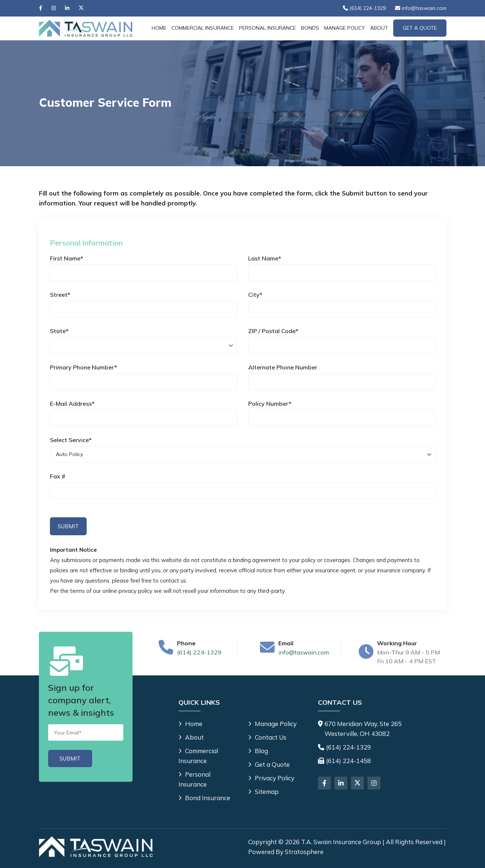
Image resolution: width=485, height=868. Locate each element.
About (379, 28)
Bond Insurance (204, 798)
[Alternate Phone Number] (342, 382)
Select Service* (71, 440)
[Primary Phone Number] (144, 382)
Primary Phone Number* (84, 367)
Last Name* (265, 258)
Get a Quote (269, 764)
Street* (60, 295)
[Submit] (70, 758)
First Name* (67, 258)
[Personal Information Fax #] (243, 491)
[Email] (86, 732)
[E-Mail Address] (144, 418)
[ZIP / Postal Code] (342, 345)
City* (255, 295)
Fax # (58, 476)
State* (59, 331)
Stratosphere (304, 852)
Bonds (310, 28)
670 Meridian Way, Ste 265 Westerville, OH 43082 (363, 729)
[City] (342, 309)
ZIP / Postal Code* (273, 331)
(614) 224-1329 (199, 652)
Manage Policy (345, 28)
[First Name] (144, 273)
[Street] (144, 309)
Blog (258, 751)
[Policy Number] (342, 418)
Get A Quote (420, 28)
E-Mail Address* (72, 404)
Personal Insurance (267, 28)
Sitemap (263, 792)
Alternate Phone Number (283, 367)
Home (159, 28)
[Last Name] (342, 273)
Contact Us (267, 737)
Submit (68, 526)
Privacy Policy (271, 778)
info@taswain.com (304, 652)
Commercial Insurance (203, 28)
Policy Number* (270, 404)
